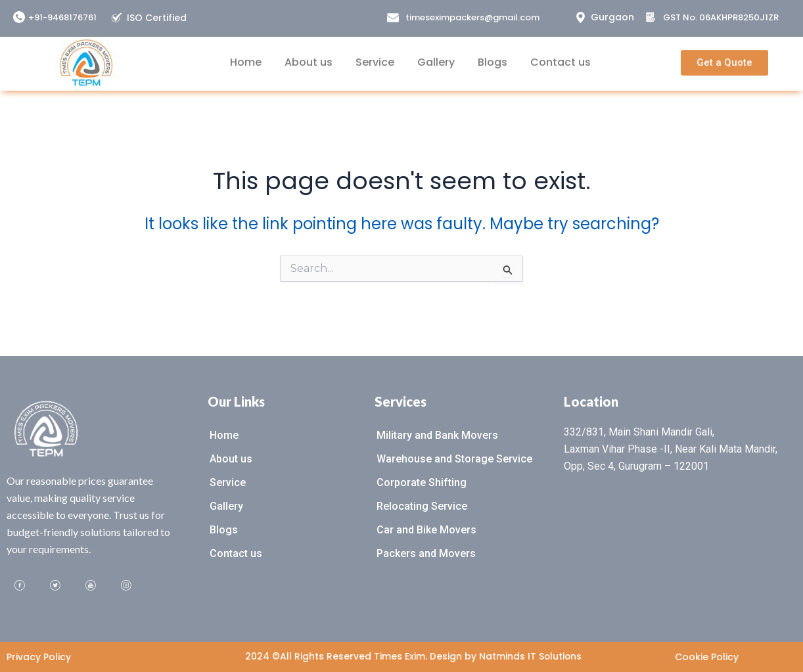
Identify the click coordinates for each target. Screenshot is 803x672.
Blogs (493, 56)
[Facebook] (20, 586)
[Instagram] (126, 586)
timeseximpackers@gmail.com (472, 17)
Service (375, 56)
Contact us (561, 56)
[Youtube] (91, 586)
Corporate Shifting (422, 482)
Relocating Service (422, 506)
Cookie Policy (707, 657)
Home (246, 56)
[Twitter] (55, 586)
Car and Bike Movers (426, 530)
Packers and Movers (426, 553)
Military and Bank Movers (437, 435)
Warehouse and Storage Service (454, 459)
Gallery (436, 56)
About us (309, 56)
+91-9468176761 (62, 17)
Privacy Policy (39, 657)
